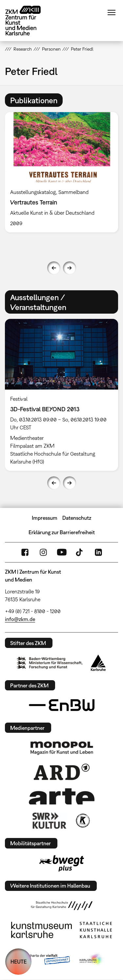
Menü (112, 12)
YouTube (62, 552)
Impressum (45, 518)
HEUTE (19, 962)
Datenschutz (77, 518)
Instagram (43, 552)
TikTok (80, 552)
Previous (54, 268)
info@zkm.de (20, 619)
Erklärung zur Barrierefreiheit (62, 532)
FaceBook (25, 552)
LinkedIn (98, 552)
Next (70, 268)
